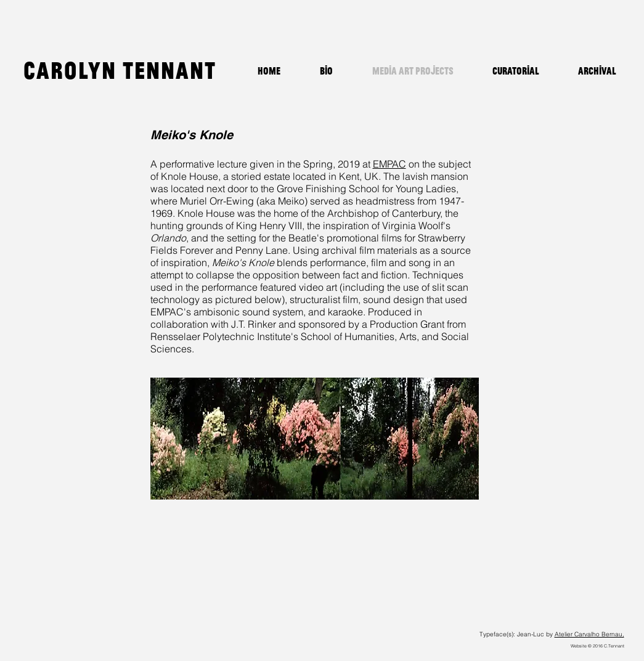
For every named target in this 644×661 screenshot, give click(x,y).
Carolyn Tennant (120, 70)
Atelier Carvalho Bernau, (589, 634)
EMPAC (389, 164)
